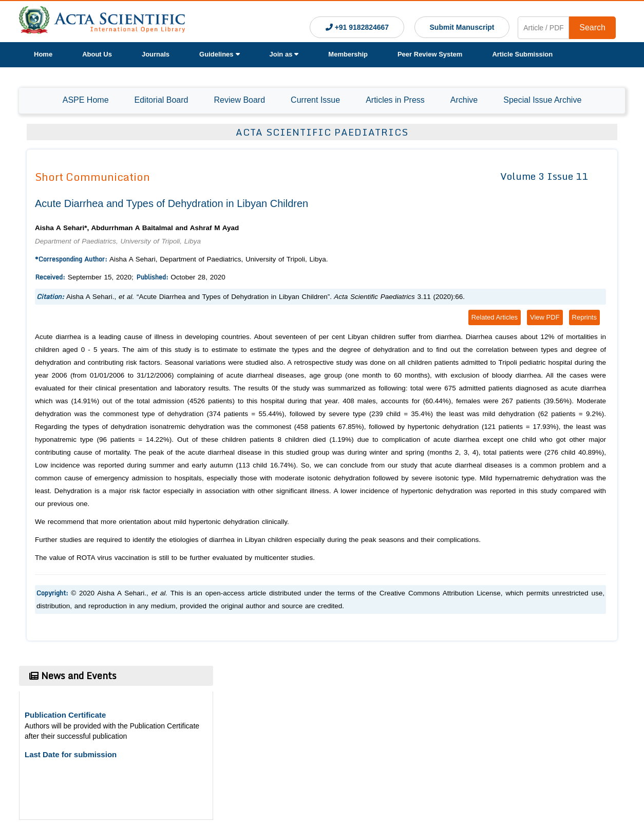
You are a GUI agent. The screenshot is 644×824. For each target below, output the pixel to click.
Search (592, 27)
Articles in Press (395, 100)
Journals (156, 54)
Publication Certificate (65, 715)
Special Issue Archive (542, 100)
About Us (97, 54)
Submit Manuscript (462, 27)
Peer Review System (430, 54)
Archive (464, 100)
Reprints (584, 317)
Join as (284, 54)
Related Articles (495, 317)
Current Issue (315, 100)
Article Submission (522, 54)
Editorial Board (162, 100)
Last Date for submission (71, 754)
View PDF (545, 317)
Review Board (239, 100)
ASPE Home (86, 100)
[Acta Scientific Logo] (102, 22)
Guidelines (219, 54)
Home (43, 54)
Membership (348, 54)
